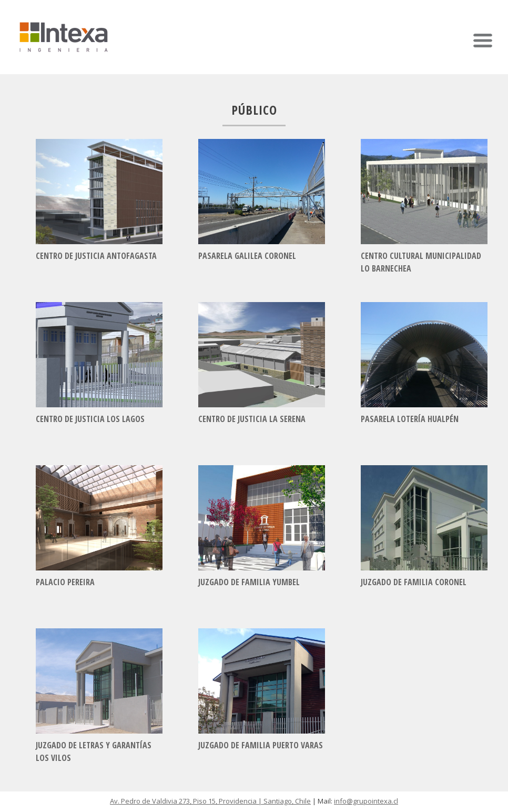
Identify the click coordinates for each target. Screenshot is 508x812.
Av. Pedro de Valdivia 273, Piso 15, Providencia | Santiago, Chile (210, 801)
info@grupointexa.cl (366, 801)
